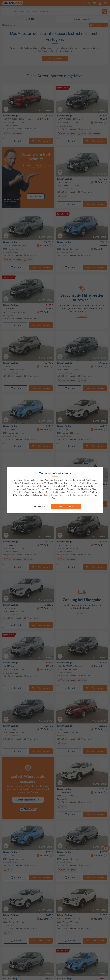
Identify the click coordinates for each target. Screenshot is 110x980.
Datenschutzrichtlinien (83, 495)
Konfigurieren (40, 506)
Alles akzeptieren (66, 506)
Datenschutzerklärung (54, 495)
